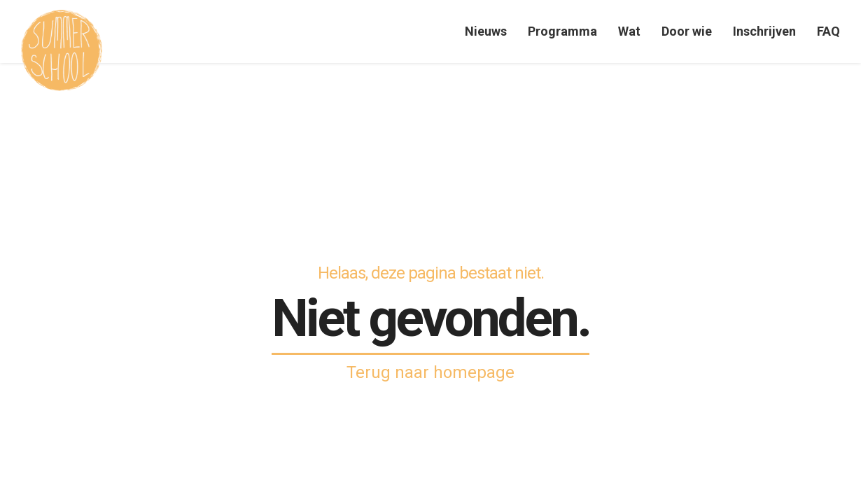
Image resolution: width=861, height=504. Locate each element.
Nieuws (486, 31)
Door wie (687, 31)
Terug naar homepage (430, 372)
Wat (629, 31)
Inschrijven (764, 31)
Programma (562, 31)
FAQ (828, 31)
